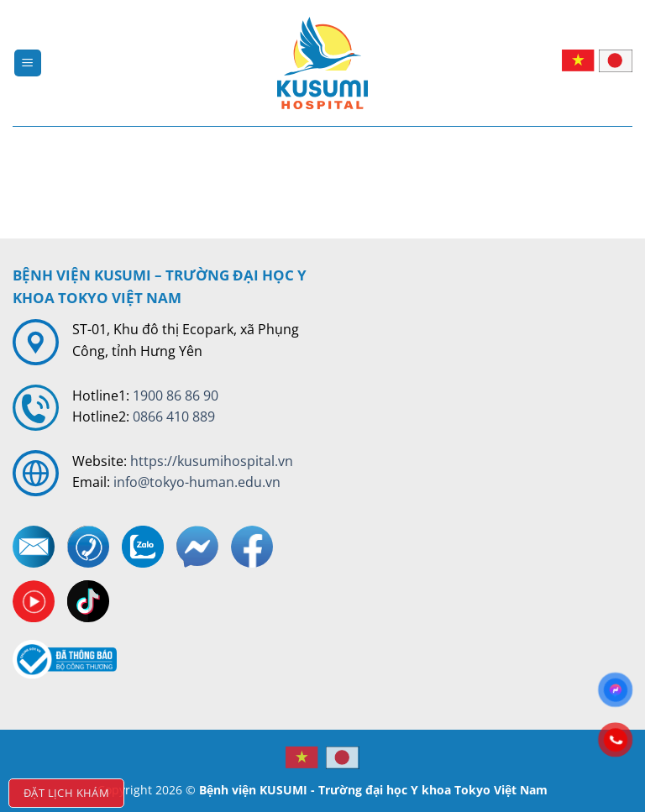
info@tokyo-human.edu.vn (197, 482)
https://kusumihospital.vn (212, 461)
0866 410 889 (174, 416)
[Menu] (28, 63)
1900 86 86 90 (176, 396)
